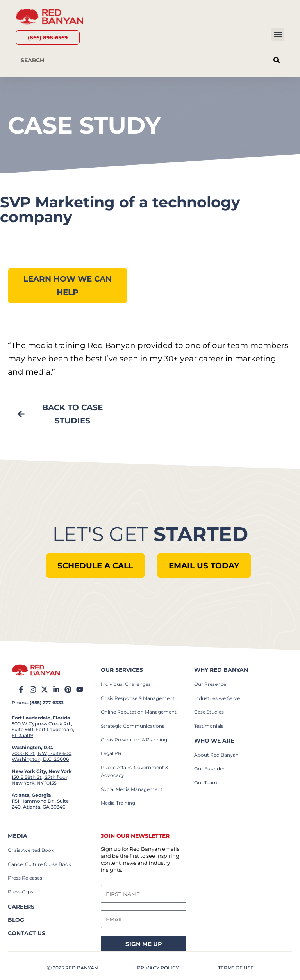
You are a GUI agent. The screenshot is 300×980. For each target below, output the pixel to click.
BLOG (16, 920)
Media (18, 836)
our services (122, 670)
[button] (278, 34)
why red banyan (221, 670)
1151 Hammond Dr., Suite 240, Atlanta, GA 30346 (40, 804)
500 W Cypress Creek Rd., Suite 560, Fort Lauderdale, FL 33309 (43, 729)
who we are (214, 741)
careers (21, 907)
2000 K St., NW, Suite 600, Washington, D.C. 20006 (42, 756)
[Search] (277, 60)
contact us (27, 933)
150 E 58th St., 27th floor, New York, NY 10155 (40, 780)
